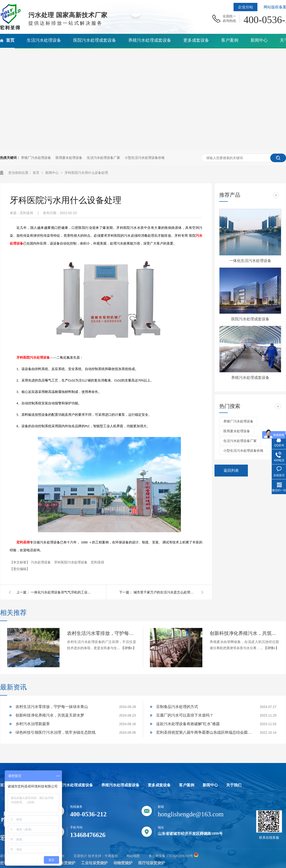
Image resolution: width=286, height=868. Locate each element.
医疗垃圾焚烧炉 (152, 863)
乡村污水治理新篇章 (33, 724)
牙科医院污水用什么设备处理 (86, 173)
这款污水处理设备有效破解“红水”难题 (188, 724)
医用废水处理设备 (69, 158)
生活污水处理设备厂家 (103, 158)
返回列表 (231, 470)
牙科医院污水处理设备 (33, 358)
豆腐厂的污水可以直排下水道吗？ (185, 715)
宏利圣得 (23, 542)
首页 (36, 173)
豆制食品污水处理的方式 (177, 707)
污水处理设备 (41, 562)
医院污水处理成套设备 (250, 319)
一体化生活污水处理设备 (250, 261)
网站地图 (133, 856)
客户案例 (187, 785)
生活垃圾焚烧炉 (62, 863)
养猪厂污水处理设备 (36, 158)
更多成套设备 (159, 785)
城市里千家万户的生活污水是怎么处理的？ (164, 592)
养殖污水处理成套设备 (250, 378)
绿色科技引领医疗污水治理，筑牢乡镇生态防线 (56, 732)
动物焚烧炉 (123, 863)
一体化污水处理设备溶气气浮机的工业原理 (62, 592)
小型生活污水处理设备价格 (145, 158)
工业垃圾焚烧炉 (94, 863)
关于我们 (234, 785)
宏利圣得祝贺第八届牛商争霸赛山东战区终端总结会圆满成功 (204, 732)
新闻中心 (52, 173)
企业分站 (245, 7)
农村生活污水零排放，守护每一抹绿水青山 (102, 633)
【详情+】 (128, 648)
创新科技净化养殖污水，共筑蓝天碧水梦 (244, 633)
